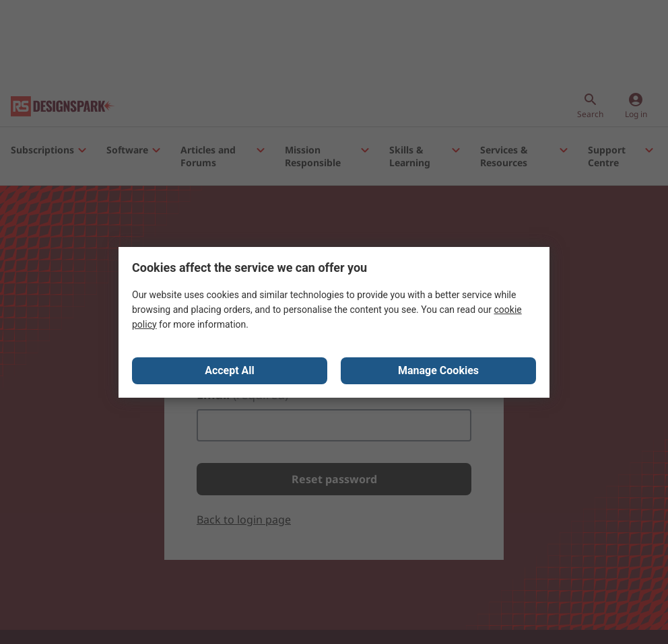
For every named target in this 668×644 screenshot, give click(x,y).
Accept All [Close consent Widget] (230, 370)
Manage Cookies (438, 370)
